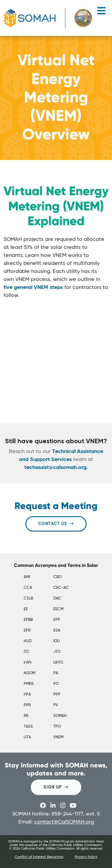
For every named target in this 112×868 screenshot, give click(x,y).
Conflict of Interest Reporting (39, 857)
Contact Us (56, 524)
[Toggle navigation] (101, 13)
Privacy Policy (86, 857)
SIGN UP (56, 787)
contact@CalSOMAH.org (64, 822)
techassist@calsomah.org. (56, 468)
